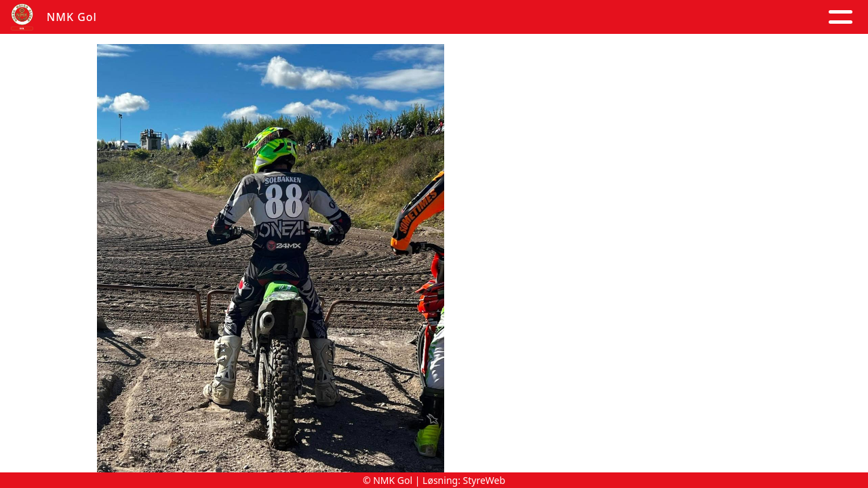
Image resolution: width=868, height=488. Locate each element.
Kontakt (506, 17)
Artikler (205, 17)
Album (268, 17)
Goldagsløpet (715, 17)
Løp (568, 17)
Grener (812, 17)
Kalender (341, 17)
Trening (622, 17)
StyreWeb (485, 480)
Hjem (146, 17)
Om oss (425, 17)
